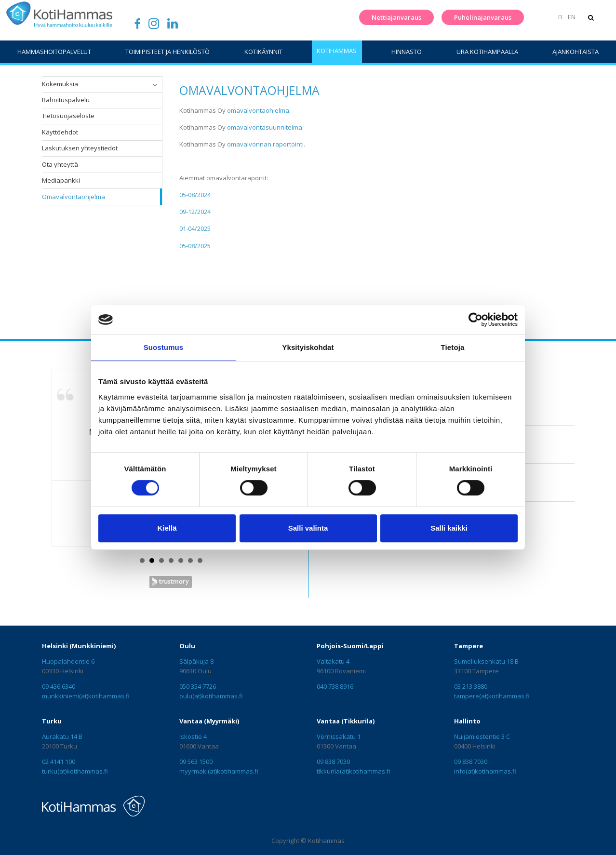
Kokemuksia (60, 84)
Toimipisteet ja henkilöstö (167, 52)
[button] (155, 85)
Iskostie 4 (193, 736)
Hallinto (467, 721)
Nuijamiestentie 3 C (482, 736)
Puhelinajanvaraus (480, 17)
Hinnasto (407, 52)
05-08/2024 (195, 195)
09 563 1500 (196, 761)
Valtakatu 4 (333, 661)
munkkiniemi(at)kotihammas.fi (86, 696)
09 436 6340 (59, 686)
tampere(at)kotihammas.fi (492, 696)
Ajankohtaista (576, 52)
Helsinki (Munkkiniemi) (79, 646)
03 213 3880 (471, 686)
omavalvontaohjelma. (259, 110)
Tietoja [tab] (453, 347)
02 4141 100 (59, 761)
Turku (52, 721)
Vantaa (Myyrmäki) (209, 721)
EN (570, 17)
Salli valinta (308, 528)
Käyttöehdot (60, 132)
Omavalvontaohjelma (74, 197)
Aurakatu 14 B (62, 736)
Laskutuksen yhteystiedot (80, 148)
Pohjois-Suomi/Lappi (350, 646)
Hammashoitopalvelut (54, 52)
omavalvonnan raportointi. (265, 144)
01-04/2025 (195, 228)
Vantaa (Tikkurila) (346, 721)
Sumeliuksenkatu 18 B (486, 661)
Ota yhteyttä (60, 164)
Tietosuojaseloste (68, 116)
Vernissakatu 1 (339, 736)
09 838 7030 (333, 761)
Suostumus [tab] (164, 347)
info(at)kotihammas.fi (485, 771)
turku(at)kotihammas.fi (75, 771)
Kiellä (167, 528)
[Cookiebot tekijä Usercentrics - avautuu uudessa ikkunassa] (475, 320)
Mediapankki (61, 180)
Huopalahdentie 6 (68, 661)
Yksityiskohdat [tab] (308, 347)
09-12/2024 (195, 212)
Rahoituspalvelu (66, 100)
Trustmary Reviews (171, 582)
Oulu (187, 646)
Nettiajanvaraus (394, 17)
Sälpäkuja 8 (196, 661)
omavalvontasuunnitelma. (265, 127)
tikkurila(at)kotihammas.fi (354, 771)
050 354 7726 (198, 686)
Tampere (469, 646)
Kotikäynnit (263, 52)
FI (558, 17)
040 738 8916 (335, 686)
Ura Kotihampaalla (487, 52)
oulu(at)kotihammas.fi (211, 696)
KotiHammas (337, 51)
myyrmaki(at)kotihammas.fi (219, 771)
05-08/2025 (195, 246)
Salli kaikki (449, 528)
